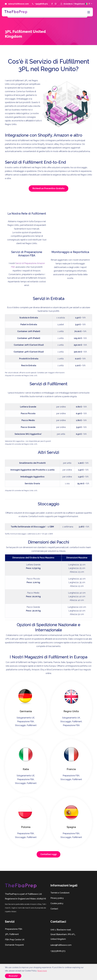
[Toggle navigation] (88, 12)
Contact (54, 909)
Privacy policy (57, 898)
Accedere (68, 4)
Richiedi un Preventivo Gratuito (48, 188)
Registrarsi (80, 4)
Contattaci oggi (48, 854)
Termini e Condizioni (60, 893)
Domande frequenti (14, 945)
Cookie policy (57, 903)
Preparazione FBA (14, 929)
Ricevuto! (13, 976)
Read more (42, 971)
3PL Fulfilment (12, 934)
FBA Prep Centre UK (15, 940)
